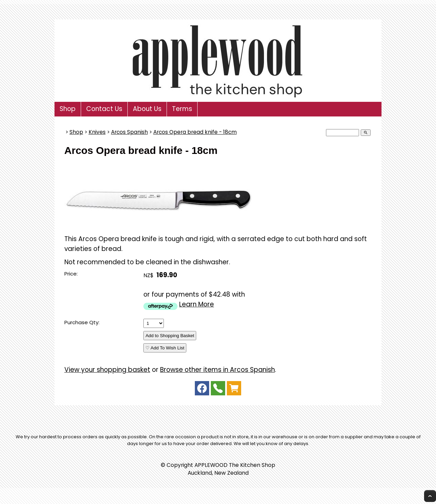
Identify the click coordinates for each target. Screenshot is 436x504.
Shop (68, 109)
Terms (182, 109)
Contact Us (104, 109)
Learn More (197, 304)
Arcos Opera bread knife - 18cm (195, 132)
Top (430, 496)
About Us (147, 109)
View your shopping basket (107, 370)
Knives (97, 132)
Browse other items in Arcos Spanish (217, 370)
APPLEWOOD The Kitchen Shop (235, 465)
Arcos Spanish (129, 132)
